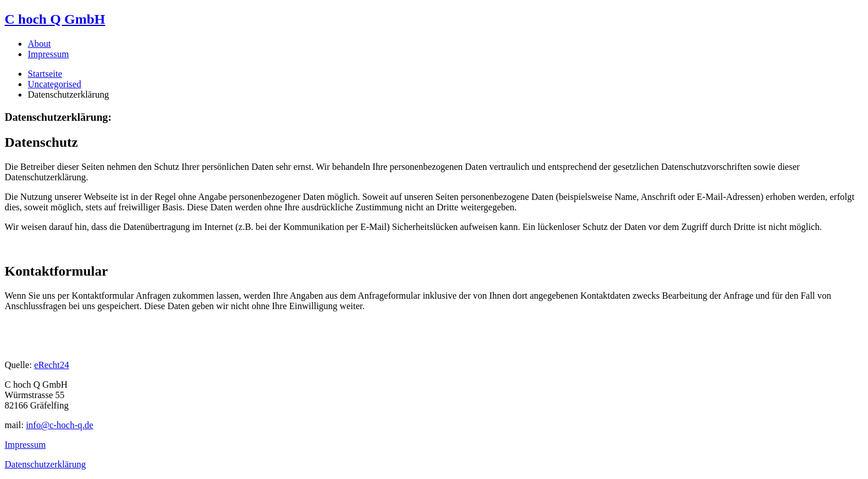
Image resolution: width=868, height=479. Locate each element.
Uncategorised (54, 84)
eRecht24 (51, 365)
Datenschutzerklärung (45, 464)
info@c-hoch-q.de (60, 425)
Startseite (45, 74)
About (39, 44)
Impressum (48, 54)
